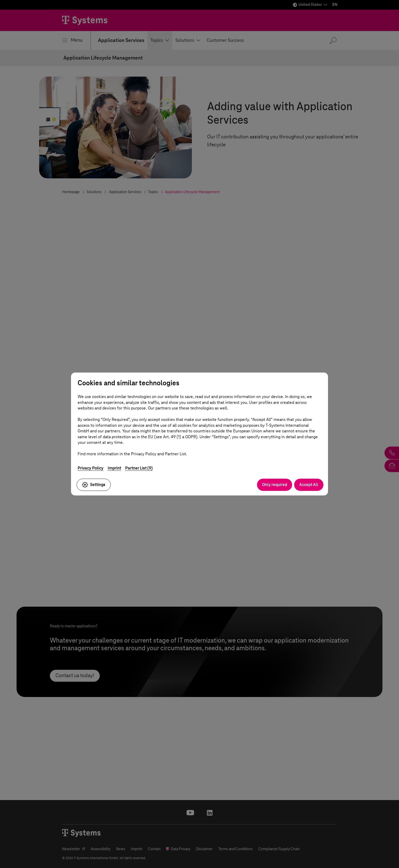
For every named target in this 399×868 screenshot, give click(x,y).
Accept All (309, 485)
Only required (275, 485)
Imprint (114, 468)
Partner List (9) (139, 468)
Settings (94, 485)
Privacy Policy (91, 468)
